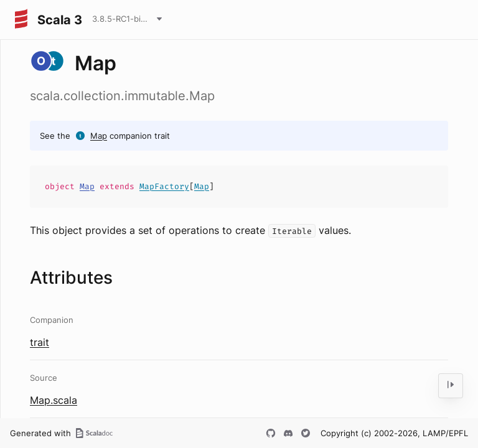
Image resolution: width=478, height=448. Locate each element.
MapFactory (164, 186)
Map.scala (54, 400)
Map (99, 136)
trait (40, 342)
